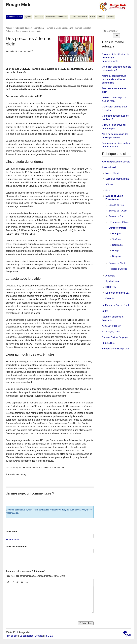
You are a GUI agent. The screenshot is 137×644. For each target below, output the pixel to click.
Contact (39, 636)
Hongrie (116, 251)
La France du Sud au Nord (115, 305)
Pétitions (111, 17)
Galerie (101, 17)
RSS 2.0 (49, 636)
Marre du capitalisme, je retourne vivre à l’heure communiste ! (114, 79)
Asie (108, 190)
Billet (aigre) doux (111, 332)
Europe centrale (83, 28)
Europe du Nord (117, 263)
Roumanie (117, 245)
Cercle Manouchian (79, 17)
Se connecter (12, 540)
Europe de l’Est (117, 205)
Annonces (39, 17)
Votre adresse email (16, 547)
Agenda (28, 17)
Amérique (110, 276)
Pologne (9, 31)
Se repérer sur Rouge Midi (115, 349)
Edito (93, 17)
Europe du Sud (116, 216)
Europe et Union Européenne (60, 28)
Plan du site (12, 636)
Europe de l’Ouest (118, 211)
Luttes (105, 311)
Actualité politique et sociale (116, 162)
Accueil (9, 28)
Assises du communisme (57, 17)
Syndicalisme (112, 281)
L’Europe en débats (119, 222)
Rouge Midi (18, 5)
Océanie (110, 298)
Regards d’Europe (118, 269)
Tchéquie (117, 239)
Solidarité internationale (117, 179)
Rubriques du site (14, 17)
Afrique (109, 184)
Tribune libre (108, 343)
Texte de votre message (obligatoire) (25, 571)
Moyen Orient (112, 173)
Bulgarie (116, 256)
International (38, 28)
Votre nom (11, 532)
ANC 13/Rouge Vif (111, 326)
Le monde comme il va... (118, 293)
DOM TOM (111, 287)
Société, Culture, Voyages (115, 337)
